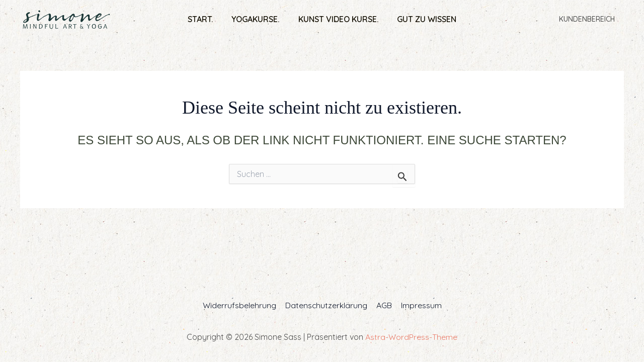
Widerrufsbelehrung (240, 305)
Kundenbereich (589, 19)
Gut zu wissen (423, 19)
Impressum (420, 305)
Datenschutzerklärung (327, 305)
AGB (384, 305)
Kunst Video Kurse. (337, 19)
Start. (204, 19)
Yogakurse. (257, 19)
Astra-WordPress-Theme (411, 337)
